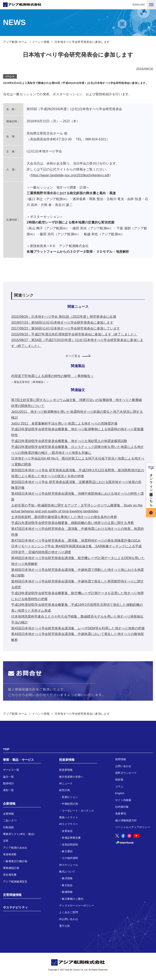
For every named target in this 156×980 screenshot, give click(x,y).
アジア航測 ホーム (15, 714)
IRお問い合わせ (69, 919)
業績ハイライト (69, 817)
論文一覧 (8, 777)
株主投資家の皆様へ (71, 777)
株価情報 (67, 892)
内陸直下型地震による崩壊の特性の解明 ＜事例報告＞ (53, 376)
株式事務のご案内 (73, 899)
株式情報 (67, 878)
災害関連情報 (12, 895)
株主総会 (67, 885)
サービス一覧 (11, 770)
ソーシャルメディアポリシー (133, 827)
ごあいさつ (10, 820)
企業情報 (9, 804)
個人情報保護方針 (126, 820)
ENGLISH (139, 5)
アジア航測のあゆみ (15, 848)
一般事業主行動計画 (15, 861)
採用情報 (121, 759)
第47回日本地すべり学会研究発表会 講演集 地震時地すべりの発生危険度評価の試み (76, 540)
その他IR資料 (70, 858)
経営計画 (64, 790)
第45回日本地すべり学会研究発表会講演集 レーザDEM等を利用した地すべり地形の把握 (78, 628)
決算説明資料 (70, 845)
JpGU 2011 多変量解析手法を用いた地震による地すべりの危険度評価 (64, 423)
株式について (67, 872)
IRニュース (66, 783)
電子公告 (64, 926)
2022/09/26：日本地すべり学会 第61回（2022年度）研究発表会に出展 (64, 317)
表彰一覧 (8, 790)
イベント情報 (41, 42)
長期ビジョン (70, 797)
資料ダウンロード (126, 773)
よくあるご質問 (69, 912)
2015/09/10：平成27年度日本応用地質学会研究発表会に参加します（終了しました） (74, 334)
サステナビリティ (15, 907)
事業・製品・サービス (19, 760)
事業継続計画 (11, 868)
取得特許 (8, 783)
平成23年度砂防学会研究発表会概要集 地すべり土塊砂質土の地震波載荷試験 (69, 441)
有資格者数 (10, 854)
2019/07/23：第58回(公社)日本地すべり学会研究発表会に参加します (62, 323)
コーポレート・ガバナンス (78, 811)
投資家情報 (67, 760)
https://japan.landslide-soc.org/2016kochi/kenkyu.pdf (70, 175)
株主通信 (67, 851)
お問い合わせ (123, 766)
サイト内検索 (123, 800)
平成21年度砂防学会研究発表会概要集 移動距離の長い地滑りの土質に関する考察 (73, 523)
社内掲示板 (122, 807)
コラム (119, 786)
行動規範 (8, 827)
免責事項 (121, 814)
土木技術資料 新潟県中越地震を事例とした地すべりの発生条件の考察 (64, 517)
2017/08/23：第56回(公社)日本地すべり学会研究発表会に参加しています (66, 328)
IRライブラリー (69, 824)
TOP (6, 749)
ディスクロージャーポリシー (77, 906)
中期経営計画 (70, 804)
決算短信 (67, 831)
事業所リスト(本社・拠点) (19, 834)
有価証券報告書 (71, 838)
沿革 (6, 841)
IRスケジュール (69, 865)
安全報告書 (10, 875)
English (120, 793)
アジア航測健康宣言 (15, 882)
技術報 (119, 780)
